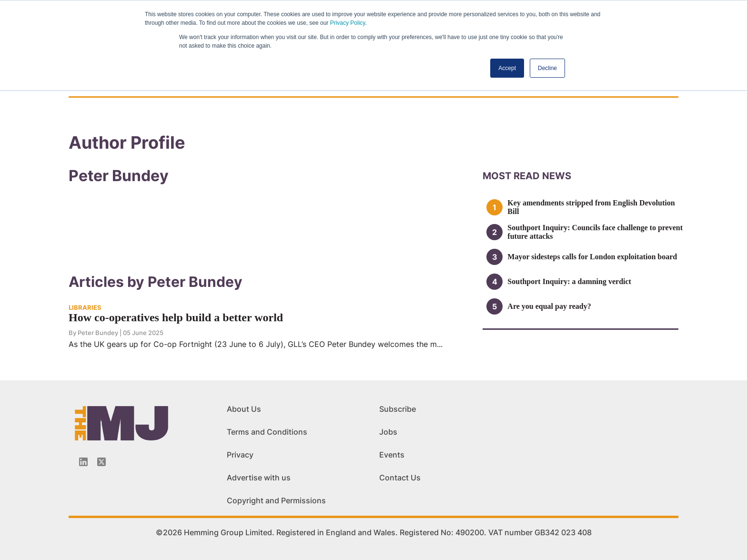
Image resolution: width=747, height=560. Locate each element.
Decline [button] (547, 68)
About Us (244, 409)
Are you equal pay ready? (549, 306)
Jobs (388, 432)
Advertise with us (259, 478)
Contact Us (400, 478)
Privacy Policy (348, 23)
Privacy (240, 455)
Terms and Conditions (267, 432)
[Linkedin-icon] (83, 462)
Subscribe (398, 409)
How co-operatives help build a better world (176, 317)
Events (392, 455)
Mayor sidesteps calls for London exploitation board (592, 257)
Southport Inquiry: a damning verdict (569, 281)
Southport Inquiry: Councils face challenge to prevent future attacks (595, 232)
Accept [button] (507, 68)
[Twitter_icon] (101, 462)
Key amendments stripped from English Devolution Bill (591, 207)
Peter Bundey (98, 333)
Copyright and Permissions (276, 500)
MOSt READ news (527, 176)
